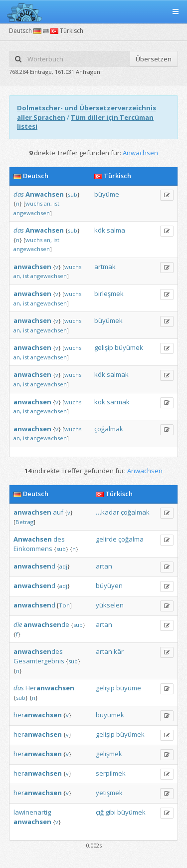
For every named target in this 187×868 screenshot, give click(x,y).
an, (48, 203)
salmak (118, 374)
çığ (100, 812)
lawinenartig (32, 812)
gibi (110, 812)
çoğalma (131, 539)
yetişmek (109, 793)
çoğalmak (109, 429)
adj (63, 566)
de (46, 624)
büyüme (107, 194)
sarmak (118, 402)
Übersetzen (154, 59)
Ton (64, 605)
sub (73, 194)
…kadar (107, 512)
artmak (105, 267)
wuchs (34, 203)
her (38, 715)
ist (56, 203)
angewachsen (32, 213)
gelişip (104, 347)
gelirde (106, 539)
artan (104, 566)
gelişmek (109, 754)
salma (116, 230)
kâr (119, 651)
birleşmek (109, 293)
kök (100, 230)
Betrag (24, 522)
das (19, 194)
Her (50, 688)
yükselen (110, 605)
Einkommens (33, 549)
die (18, 624)
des (59, 539)
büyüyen (109, 585)
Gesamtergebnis (39, 661)
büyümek (108, 320)
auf (58, 512)
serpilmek (111, 773)
